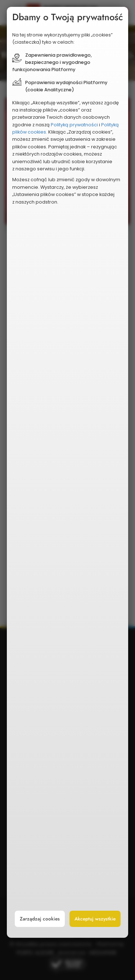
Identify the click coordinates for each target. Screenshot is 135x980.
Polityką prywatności (74, 125)
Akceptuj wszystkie (95, 919)
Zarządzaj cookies (40, 919)
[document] (68, 472)
